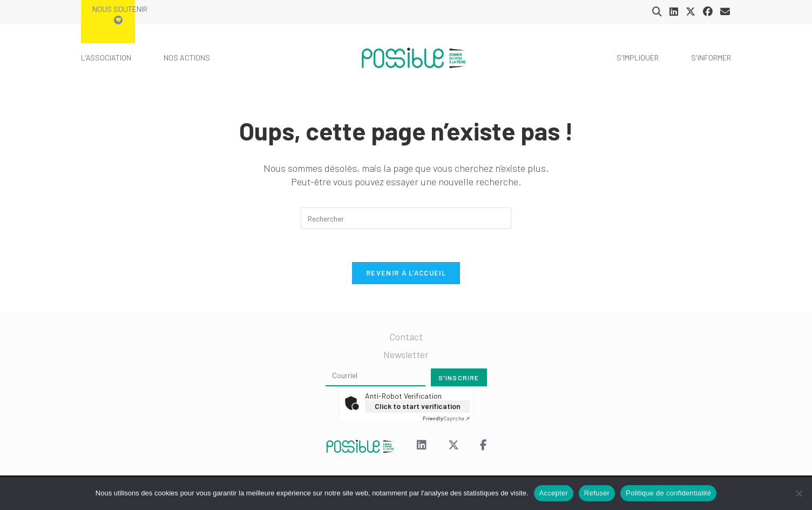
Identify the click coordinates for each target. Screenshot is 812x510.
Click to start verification (418, 406)
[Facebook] (483, 446)
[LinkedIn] (422, 446)
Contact (406, 337)
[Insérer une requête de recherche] (406, 218)
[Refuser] (799, 493)
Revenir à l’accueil (406, 273)
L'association (106, 58)
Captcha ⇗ (446, 418)
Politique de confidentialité (668, 493)
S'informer (711, 58)
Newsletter (406, 354)
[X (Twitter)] (454, 446)
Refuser (597, 493)
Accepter (554, 493)
